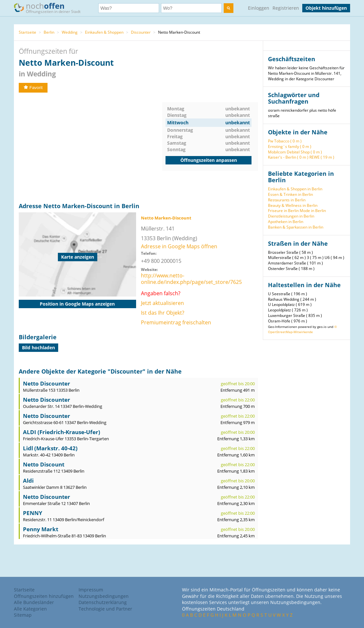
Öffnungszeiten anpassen (209, 160)
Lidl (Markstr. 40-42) (50, 448)
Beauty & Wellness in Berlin (293, 205)
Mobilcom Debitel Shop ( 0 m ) (295, 152)
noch (50, 8)
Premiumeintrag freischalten (176, 322)
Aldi (28, 481)
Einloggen (259, 8)
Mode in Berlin (313, 211)
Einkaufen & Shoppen (104, 32)
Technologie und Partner (105, 609)
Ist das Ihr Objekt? (163, 313)
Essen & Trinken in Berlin (290, 194)
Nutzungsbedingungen (104, 596)
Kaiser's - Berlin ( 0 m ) (288, 157)
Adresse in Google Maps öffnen (179, 246)
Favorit (33, 88)
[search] (229, 8)
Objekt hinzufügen (326, 8)
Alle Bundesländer (34, 602)
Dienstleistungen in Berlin (291, 216)
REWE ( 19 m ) (322, 157)
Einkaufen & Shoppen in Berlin (295, 189)
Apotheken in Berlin (286, 222)
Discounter (141, 32)
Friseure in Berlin (283, 211)
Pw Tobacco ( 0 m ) (285, 141)
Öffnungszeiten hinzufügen (44, 596)
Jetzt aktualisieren (162, 303)
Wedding (70, 32)
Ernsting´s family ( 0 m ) (290, 146)
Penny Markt (41, 529)
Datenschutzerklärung (103, 602)
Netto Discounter (47, 383)
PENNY (33, 513)
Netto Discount (44, 464)
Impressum (91, 590)
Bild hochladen (38, 348)
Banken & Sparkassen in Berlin (296, 227)
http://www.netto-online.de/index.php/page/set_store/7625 (191, 279)
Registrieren (286, 8)
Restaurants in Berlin (287, 200)
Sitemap (23, 615)
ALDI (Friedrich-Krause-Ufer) (62, 432)
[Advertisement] (91, 148)
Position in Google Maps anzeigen (77, 304)
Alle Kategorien (30, 609)
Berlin (49, 32)
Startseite (27, 32)
